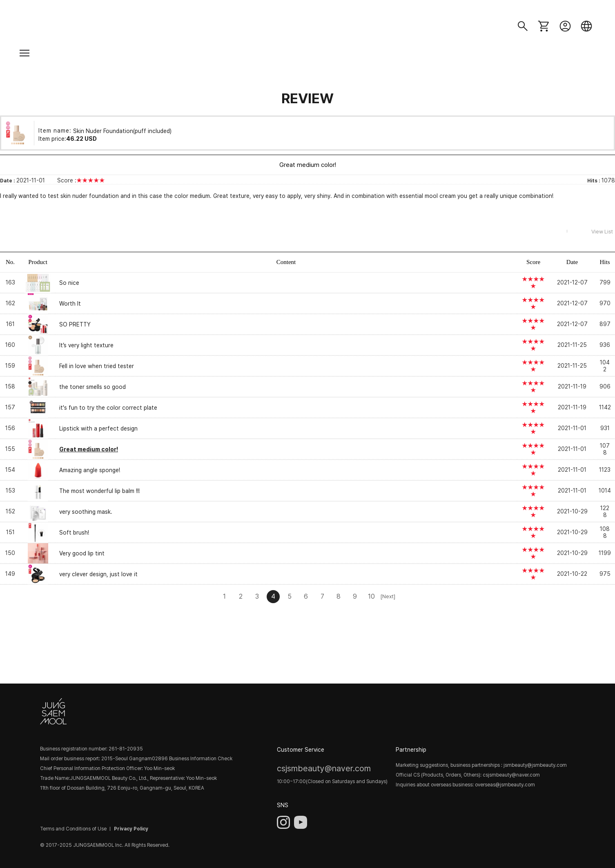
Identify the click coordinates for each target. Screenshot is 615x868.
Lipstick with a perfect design (98, 428)
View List (602, 232)
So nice (69, 283)
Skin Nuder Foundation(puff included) (122, 131)
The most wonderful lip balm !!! (99, 491)
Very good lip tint (82, 553)
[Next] (388, 596)
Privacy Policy (131, 829)
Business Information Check (201, 759)
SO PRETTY (75, 324)
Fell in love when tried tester (97, 366)
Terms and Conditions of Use (73, 829)
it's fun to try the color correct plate (108, 408)
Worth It (70, 304)
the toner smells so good (92, 387)
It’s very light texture (86, 345)
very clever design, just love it (98, 574)
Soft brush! (74, 533)
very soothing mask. (86, 512)
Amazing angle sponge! (90, 470)
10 (371, 596)
